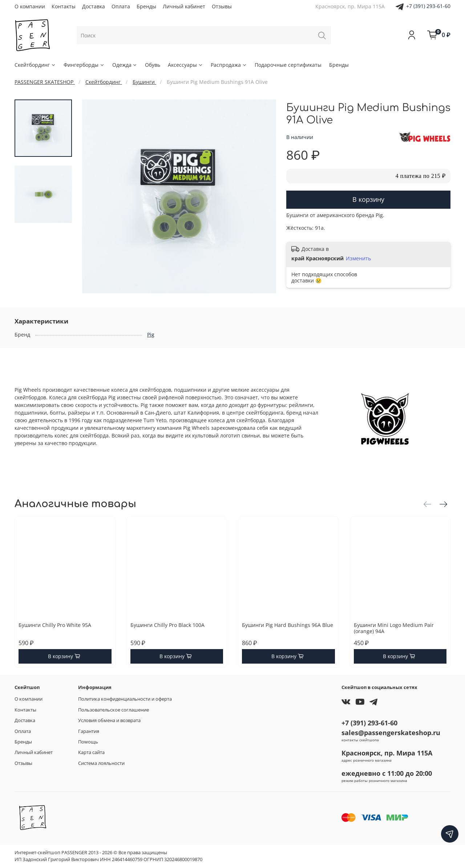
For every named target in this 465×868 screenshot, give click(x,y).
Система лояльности (101, 763)
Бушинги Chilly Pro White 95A (55, 625)
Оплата (121, 6)
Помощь (88, 742)
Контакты (64, 6)
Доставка (94, 6)
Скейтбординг (35, 65)
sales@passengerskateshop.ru (391, 733)
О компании (30, 6)
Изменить (358, 258)
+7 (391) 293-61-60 (428, 6)
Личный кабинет (184, 6)
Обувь (153, 65)
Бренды (146, 6)
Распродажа (229, 65)
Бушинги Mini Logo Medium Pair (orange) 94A (394, 628)
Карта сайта (91, 752)
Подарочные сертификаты (288, 65)
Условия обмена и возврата (109, 720)
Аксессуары (185, 65)
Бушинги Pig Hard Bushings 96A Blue (288, 625)
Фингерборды (84, 65)
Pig (151, 335)
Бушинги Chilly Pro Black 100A (167, 625)
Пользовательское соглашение (114, 710)
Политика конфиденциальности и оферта (125, 699)
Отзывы (222, 6)
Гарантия (89, 731)
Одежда (125, 65)
